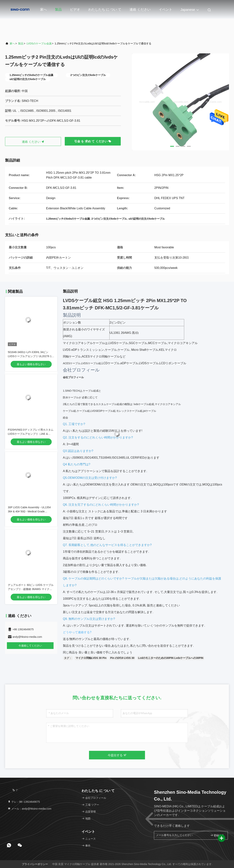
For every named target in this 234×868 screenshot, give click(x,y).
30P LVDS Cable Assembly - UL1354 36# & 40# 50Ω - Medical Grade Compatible (29, 511)
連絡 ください (140, 10)
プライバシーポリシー (35, 864)
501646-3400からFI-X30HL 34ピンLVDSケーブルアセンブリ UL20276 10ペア (30, 356)
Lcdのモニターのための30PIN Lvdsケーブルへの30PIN (171, 658)
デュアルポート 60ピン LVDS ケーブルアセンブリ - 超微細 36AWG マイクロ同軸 (31, 589)
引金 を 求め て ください (93, 141)
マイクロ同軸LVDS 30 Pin (91, 658)
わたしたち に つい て (105, 10)
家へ (43, 10)
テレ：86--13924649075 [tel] (24, 802)
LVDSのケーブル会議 (39, 43)
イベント (166, 10)
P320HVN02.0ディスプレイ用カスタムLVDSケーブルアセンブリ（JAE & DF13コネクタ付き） (31, 434)
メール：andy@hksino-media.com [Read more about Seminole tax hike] (29, 809)
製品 (58, 10)
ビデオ (75, 10)
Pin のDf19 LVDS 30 (122, 658)
